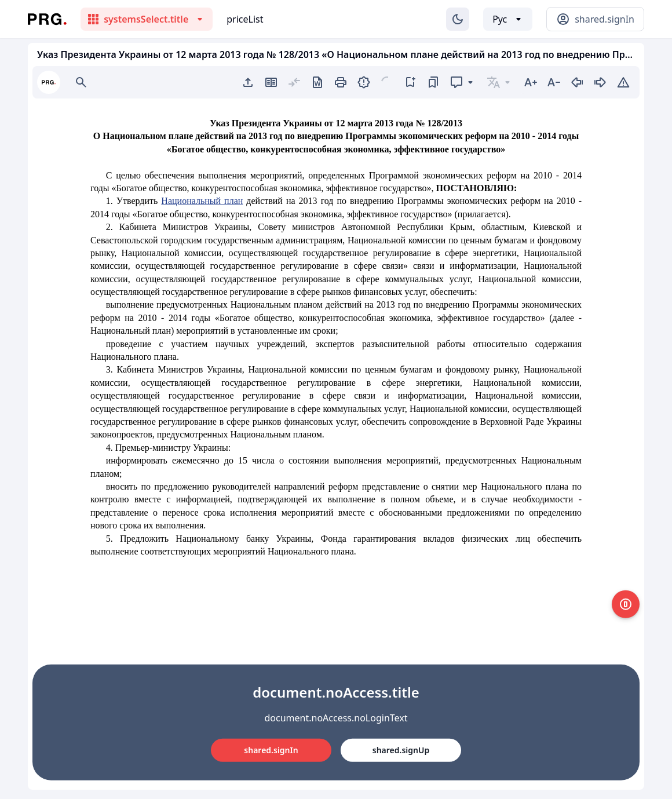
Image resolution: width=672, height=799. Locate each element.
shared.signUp (401, 750)
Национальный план (202, 201)
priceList (245, 19)
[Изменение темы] (458, 19)
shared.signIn (271, 750)
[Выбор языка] (508, 19)
